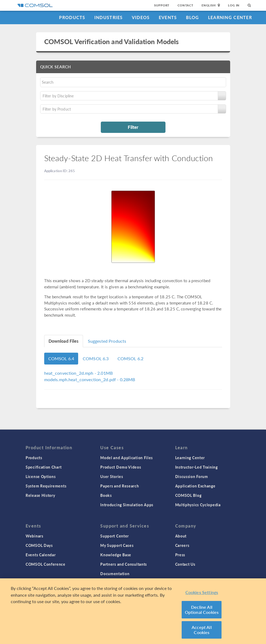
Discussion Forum (192, 476)
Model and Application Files (127, 458)
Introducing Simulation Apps (127, 505)
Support (162, 5)
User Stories (112, 476)
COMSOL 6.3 (96, 358)
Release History (40, 495)
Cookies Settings (202, 592)
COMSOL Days (39, 545)
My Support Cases (117, 545)
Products (72, 17)
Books (106, 495)
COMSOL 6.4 (61, 358)
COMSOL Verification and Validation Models (112, 41)
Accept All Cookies (202, 630)
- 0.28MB (90, 379)
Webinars (34, 536)
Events (168, 17)
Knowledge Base (116, 555)
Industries (109, 17)
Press (180, 555)
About (181, 536)
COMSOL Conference (46, 564)
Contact (186, 5)
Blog (193, 17)
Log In (234, 5)
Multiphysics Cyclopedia (198, 505)
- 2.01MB (78, 373)
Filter (133, 127)
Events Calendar (41, 555)
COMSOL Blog (188, 495)
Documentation (115, 574)
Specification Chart (44, 467)
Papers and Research (120, 486)
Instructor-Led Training (196, 467)
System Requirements (46, 486)
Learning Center (230, 17)
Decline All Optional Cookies (202, 610)
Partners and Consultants (124, 564)
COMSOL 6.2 (131, 358)
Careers (182, 545)
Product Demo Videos (121, 467)
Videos (141, 17)
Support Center (115, 536)
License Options (41, 476)
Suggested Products (107, 341)
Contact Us (185, 564)
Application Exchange (195, 486)
